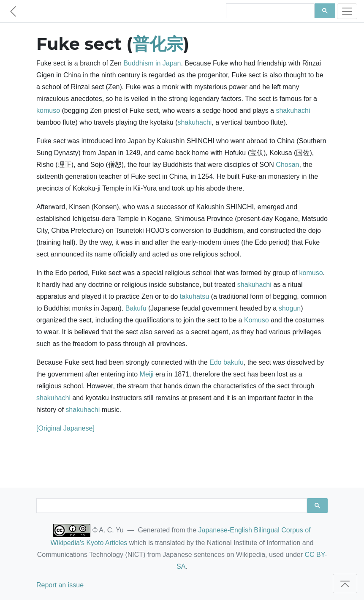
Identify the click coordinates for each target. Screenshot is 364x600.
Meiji (147, 374)
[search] (269, 11)
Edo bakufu (227, 362)
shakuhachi (293, 110)
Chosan (287, 165)
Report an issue (60, 585)
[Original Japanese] (65, 428)
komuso (48, 110)
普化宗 (158, 44)
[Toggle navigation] (347, 11)
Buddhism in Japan (152, 63)
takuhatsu (194, 296)
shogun (290, 308)
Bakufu (136, 308)
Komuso (257, 320)
